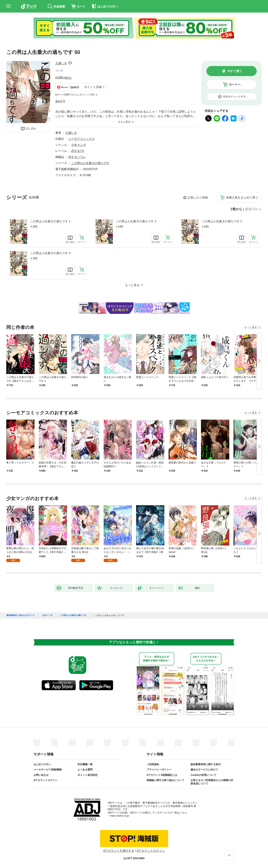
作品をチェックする (234, 97)
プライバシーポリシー (159, 770)
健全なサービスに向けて (204, 770)
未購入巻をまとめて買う (242, 197)
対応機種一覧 (85, 764)
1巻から (236, 209)
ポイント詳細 (93, 87)
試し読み (31, 129)
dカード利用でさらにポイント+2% (75, 95)
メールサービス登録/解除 (48, 770)
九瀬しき (61, 63)
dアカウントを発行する (119, 851)
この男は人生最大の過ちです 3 (222, 221)
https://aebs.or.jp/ (120, 816)
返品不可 (60, 101)
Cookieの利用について (204, 775)
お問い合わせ (41, 775)
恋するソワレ (77, 157)
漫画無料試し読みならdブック (21, 615)
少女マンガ (79, 145)
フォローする (70, 63)
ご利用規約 (153, 764)
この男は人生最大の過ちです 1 (50, 221)
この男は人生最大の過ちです (90, 163)
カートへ (235, 84)
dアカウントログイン (46, 780)
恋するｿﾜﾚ (78, 151)
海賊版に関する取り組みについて (165, 780)
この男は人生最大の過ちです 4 (50, 253)
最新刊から (253, 209)
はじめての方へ (42, 764)
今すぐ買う (235, 71)
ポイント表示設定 (88, 775)
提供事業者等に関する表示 (206, 764)
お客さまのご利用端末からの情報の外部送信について (212, 782)
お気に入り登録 (198, 197)
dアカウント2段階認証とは (162, 775)
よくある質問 (85, 770)
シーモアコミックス (81, 139)
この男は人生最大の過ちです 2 (136, 221)
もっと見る (251, 327)
